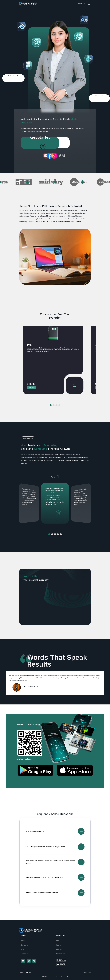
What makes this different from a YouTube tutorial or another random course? (50, 862)
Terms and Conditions (25, 972)
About (23, 941)
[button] (51, 405)
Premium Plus (61, 954)
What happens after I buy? (35, 831)
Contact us (24, 945)
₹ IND (80, 4)
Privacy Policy (87, 972)
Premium (59, 949)
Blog (22, 949)
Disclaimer (24, 954)
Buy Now (32, 388)
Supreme (59, 945)
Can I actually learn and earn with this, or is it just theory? (46, 847)
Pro (58, 941)
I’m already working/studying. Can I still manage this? (44, 877)
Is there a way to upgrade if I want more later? (42, 893)
